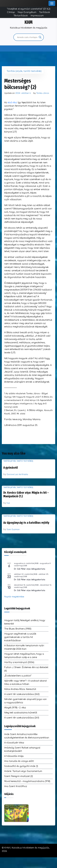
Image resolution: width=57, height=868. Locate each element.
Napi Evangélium (27, 12)
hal (8, 503)
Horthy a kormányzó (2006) (19, 662)
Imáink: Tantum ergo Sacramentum (23, 771)
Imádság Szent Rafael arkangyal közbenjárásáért (22, 749)
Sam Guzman (13, 529)
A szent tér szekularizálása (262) (22, 694)
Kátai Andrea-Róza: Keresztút (20, 689)
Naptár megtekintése (14, 597)
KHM (29, 22)
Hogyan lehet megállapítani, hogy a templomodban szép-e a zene (24, 656)
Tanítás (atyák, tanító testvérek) (24, 71)
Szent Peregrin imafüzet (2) (19, 776)
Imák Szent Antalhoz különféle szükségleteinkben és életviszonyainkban (27, 736)
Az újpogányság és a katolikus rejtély (26, 523)
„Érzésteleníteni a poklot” (18, 676)
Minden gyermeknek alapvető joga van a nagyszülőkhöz (25, 701)
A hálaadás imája (14, 756)
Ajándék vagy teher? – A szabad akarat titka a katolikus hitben (26, 682)
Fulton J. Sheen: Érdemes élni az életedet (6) (26, 669)
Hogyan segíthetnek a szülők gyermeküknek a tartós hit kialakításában (20, 637)
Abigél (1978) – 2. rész (15, 708)
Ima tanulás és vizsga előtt (19, 761)
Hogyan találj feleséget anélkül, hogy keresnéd (25, 622)
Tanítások (45, 12)
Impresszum (37, 16)
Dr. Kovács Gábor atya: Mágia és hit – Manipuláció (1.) (26, 494)
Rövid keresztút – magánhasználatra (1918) (27, 781)
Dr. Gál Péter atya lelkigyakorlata (30, 569)
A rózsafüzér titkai (14, 743)
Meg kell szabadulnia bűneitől (21, 713)
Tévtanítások (21, 16)
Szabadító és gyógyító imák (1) (21, 766)
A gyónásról (11, 468)
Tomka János (43, 93)
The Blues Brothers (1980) (18, 629)
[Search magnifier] (40, 37)
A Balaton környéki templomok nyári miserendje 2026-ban (24, 647)
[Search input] (27, 37)
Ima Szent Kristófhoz (16, 786)
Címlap (11, 12)
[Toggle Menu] (52, 3)
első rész (12, 103)
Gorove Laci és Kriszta (17, 474)
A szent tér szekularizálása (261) (22, 718)
